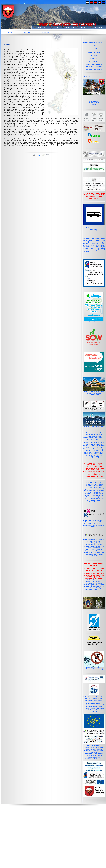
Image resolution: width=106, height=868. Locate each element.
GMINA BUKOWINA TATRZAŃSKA (94, 43)
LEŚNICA (27, 33)
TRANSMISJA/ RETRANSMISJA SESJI (94, 110)
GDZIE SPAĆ (94, 62)
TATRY (94, 47)
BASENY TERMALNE (94, 54)
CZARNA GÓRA (70, 31)
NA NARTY (94, 50)
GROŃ (89, 31)
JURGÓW (9, 33)
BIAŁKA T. (32, 31)
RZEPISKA (46, 33)
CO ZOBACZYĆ (94, 66)
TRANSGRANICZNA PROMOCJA (94, 75)
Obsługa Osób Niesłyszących (94, 673)
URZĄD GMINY (88, 83)
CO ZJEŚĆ (94, 58)
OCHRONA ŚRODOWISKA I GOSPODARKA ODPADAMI (94, 71)
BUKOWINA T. (11, 31)
